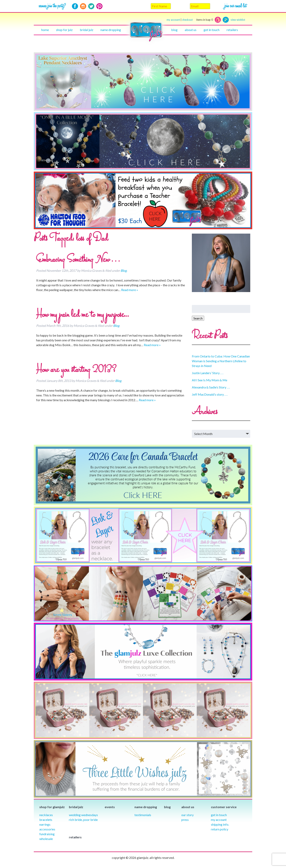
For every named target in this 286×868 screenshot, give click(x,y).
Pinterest (99, 6)
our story (187, 815)
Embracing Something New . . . (78, 260)
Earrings (45, 824)
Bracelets (46, 820)
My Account (219, 820)
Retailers (232, 30)
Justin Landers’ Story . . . (208, 373)
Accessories (47, 829)
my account (173, 20)
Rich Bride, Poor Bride (83, 820)
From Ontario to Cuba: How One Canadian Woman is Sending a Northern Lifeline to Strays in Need (221, 361)
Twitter (91, 6)
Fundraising (47, 834)
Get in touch (212, 30)
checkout (198, 20)
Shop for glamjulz (52, 807)
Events (110, 807)
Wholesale (46, 839)
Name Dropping (111, 30)
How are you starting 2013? (76, 370)
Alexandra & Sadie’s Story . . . (211, 387)
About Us (191, 30)
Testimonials (143, 815)
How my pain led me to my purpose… (82, 315)
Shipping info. (220, 824)
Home (45, 30)
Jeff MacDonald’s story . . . (210, 394)
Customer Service (224, 807)
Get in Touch (219, 815)
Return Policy (220, 829)
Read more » (130, 290)
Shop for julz (64, 30)
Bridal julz (87, 30)
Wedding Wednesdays (83, 815)
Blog (174, 30)
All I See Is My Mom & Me (210, 380)
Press (185, 820)
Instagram (83, 6)
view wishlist (238, 20)
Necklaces (46, 815)
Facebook (75, 6)
